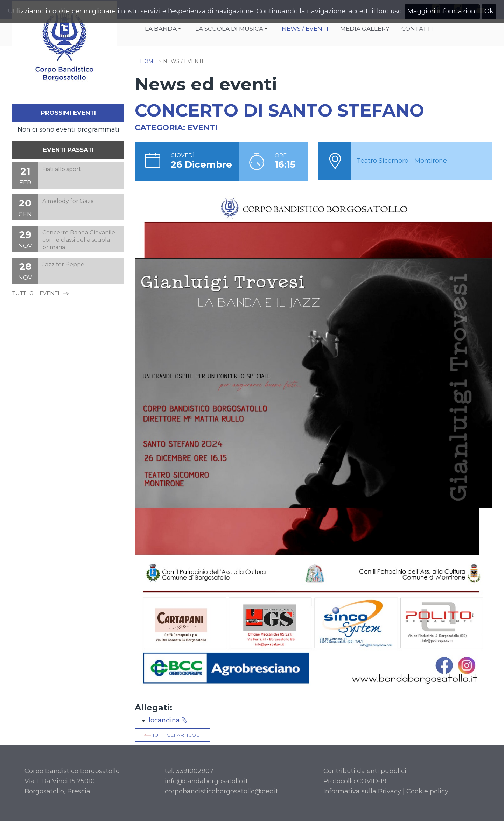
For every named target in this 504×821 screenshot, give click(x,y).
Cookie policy (427, 791)
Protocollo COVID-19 (355, 781)
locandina (168, 720)
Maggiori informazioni (442, 11)
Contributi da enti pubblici (365, 771)
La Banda (164, 30)
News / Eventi (305, 29)
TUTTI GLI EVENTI (40, 293)
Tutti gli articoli (177, 735)
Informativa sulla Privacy (362, 791)
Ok (489, 11)
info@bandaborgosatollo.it (206, 781)
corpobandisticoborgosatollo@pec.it (222, 791)
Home (148, 61)
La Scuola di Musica (232, 30)
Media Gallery (365, 29)
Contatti (417, 29)
